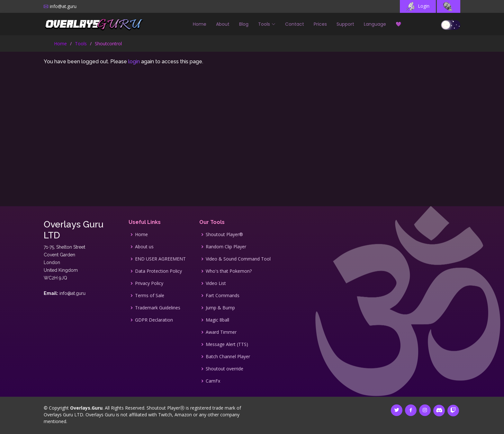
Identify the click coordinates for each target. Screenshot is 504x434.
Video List (216, 283)
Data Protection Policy (158, 271)
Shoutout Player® (224, 235)
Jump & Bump (220, 308)
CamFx (213, 381)
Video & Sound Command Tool (238, 259)
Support (345, 24)
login (134, 62)
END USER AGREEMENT (160, 259)
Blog (244, 24)
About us (144, 247)
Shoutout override (225, 369)
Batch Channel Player (228, 357)
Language (375, 24)
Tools (81, 44)
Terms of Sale (150, 296)
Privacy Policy (149, 283)
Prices (320, 24)
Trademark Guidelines (158, 308)
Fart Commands (223, 296)
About (223, 24)
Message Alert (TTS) (227, 344)
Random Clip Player (226, 247)
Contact (295, 24)
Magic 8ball (217, 320)
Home (200, 24)
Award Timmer (221, 332)
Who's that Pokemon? (229, 271)
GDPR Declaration (154, 320)
